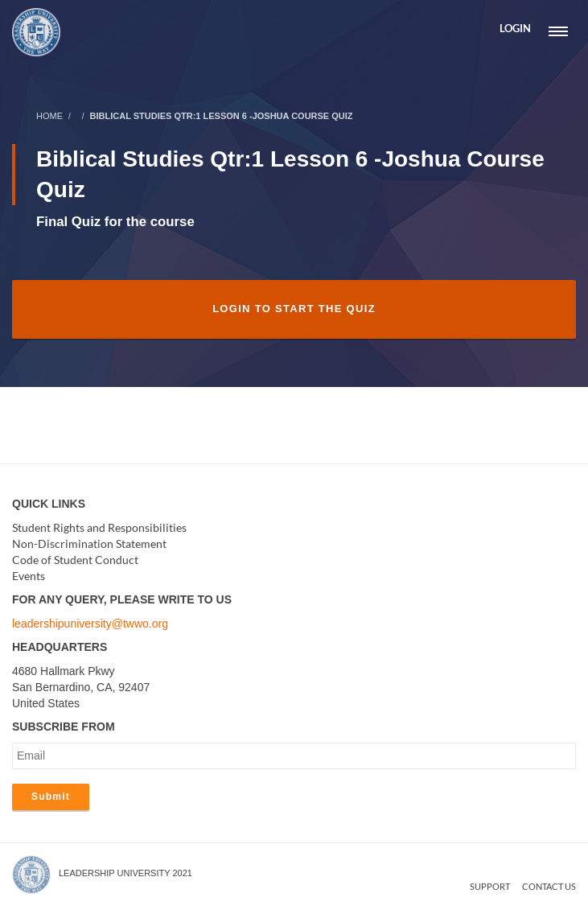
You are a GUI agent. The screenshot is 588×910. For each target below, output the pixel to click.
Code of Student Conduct (75, 560)
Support (490, 886)
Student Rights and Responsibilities (99, 527)
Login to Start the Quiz (294, 309)
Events (29, 576)
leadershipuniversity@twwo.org (90, 624)
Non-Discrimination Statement (89, 544)
